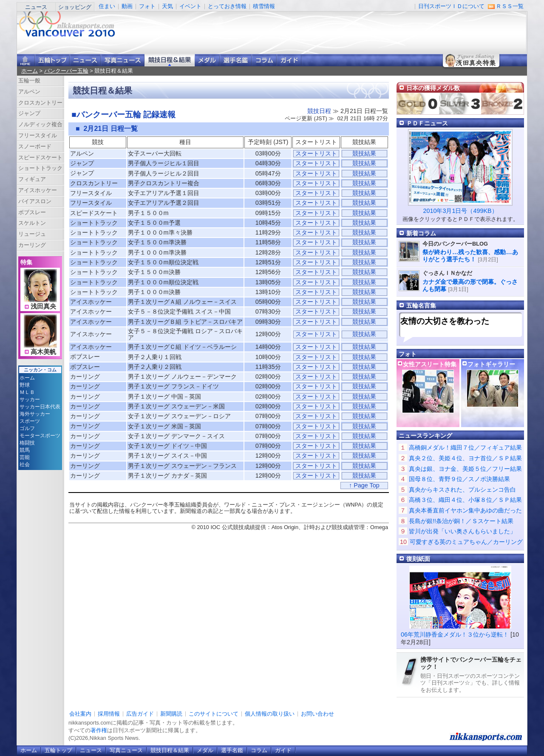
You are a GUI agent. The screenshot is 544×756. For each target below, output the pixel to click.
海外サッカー (35, 414)
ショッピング (75, 7)
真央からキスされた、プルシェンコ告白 (462, 490)
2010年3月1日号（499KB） (460, 211)
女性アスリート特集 (430, 364)
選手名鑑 (236, 60)
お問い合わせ (317, 714)
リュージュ (32, 234)
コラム (264, 60)
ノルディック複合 (40, 124)
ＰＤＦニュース (427, 123)
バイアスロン (35, 201)
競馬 (25, 450)
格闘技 (27, 443)
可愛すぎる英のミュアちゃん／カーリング (466, 542)
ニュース (36, 7)
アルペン (29, 92)
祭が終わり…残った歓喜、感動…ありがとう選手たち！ (470, 256)
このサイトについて (214, 714)
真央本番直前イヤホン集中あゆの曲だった (465, 510)
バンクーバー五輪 (66, 71)
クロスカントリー (40, 103)
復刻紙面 (418, 559)
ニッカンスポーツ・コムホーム (26, 60)
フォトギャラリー (491, 364)
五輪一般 (29, 81)
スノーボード (35, 146)
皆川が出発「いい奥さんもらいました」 (462, 531)
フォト (147, 6)
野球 (25, 385)
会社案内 (80, 714)
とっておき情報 (227, 6)
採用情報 (109, 714)
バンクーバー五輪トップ (52, 60)
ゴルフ (27, 428)
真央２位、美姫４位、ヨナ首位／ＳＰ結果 (465, 458)
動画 (127, 6)
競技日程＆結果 (170, 60)
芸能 (25, 457)
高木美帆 (43, 352)
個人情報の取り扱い (270, 714)
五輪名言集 (421, 306)
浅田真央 (43, 306)
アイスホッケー (38, 190)
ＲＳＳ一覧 (510, 6)
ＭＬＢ (27, 392)
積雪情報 (264, 6)
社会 (25, 464)
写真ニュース (123, 60)
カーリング (32, 245)
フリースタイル (38, 135)
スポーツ (30, 421)
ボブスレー (32, 212)
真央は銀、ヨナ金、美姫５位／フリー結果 (465, 469)
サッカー (30, 399)
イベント (190, 6)
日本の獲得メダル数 (433, 88)
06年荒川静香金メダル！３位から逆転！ (455, 634)
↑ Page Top (364, 485)
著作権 (99, 730)
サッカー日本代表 (40, 407)
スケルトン (32, 223)
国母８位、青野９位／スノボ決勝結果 (459, 479)
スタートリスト (316, 153)
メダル (207, 60)
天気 (167, 6)
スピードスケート (40, 157)
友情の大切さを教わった (445, 321)
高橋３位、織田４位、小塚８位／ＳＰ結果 (465, 500)
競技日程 (319, 111)
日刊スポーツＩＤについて (451, 6)
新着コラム (421, 233)
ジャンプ (29, 113)
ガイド (289, 60)
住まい (107, 6)
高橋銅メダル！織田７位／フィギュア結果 (465, 447)
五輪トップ (58, 750)
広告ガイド (140, 714)
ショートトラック (40, 168)
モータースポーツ (40, 436)
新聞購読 (171, 714)
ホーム (30, 71)
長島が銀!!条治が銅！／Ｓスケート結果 (461, 521)
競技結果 (364, 153)
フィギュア (32, 179)
